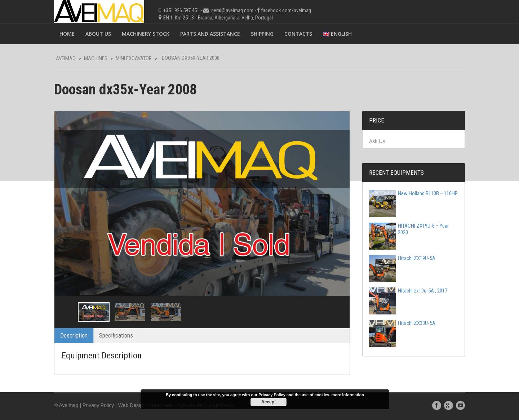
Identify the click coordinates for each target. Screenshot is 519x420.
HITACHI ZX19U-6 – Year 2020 (409, 229)
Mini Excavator (134, 58)
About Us (98, 34)
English (337, 34)
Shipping (262, 34)
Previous (66, 312)
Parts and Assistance (210, 34)
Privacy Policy (98, 405)
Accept (269, 402)
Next (338, 312)
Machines (96, 58)
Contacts (298, 34)
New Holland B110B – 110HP (413, 193)
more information (348, 395)
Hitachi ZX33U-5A (402, 323)
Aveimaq (66, 58)
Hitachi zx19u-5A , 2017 (408, 291)
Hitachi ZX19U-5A (402, 258)
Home (67, 34)
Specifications (116, 335)
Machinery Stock (146, 34)
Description (74, 335)
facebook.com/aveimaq (286, 10)
